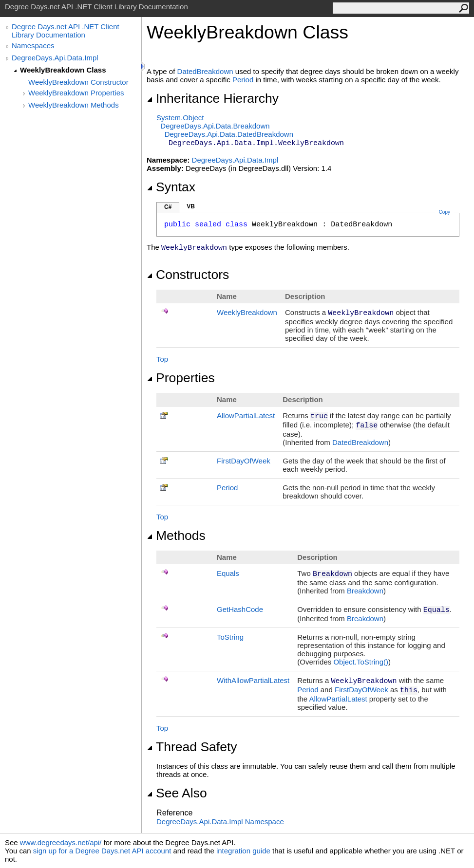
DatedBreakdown (205, 71)
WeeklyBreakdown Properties (76, 93)
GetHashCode (240, 609)
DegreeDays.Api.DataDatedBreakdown (229, 134)
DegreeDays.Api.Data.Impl (55, 58)
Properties (181, 378)
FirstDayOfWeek (244, 461)
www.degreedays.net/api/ (61, 842)
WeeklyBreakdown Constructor (78, 82)
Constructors (188, 275)
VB (191, 206)
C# (168, 207)
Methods (176, 536)
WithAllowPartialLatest (253, 680)
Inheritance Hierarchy (213, 98)
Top (162, 359)
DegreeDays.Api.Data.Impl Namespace (220, 822)
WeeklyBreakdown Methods (74, 105)
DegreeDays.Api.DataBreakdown (215, 126)
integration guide (243, 851)
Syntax (171, 187)
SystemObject (180, 118)
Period (243, 80)
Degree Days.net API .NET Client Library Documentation (66, 31)
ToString (230, 637)
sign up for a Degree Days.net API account (102, 851)
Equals (228, 573)
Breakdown (365, 591)
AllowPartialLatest (246, 416)
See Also (177, 793)
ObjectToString (361, 662)
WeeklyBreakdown (247, 312)
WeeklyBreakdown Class (63, 70)
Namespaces (33, 46)
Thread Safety (192, 747)
